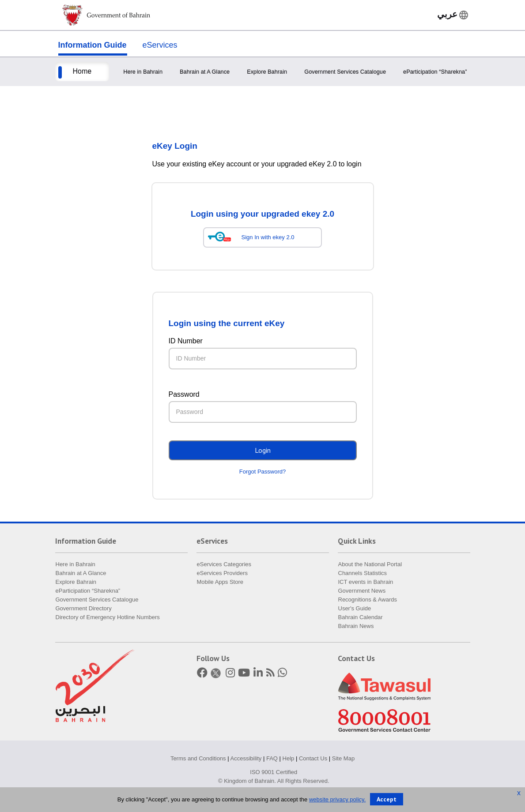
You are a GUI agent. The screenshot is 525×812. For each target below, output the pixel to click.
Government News (362, 591)
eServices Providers (223, 573)
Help (289, 758)
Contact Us (313, 758)
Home (82, 71)
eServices (160, 45)
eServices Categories (224, 564)
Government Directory (84, 608)
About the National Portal (370, 564)
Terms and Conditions (198, 758)
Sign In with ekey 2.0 (268, 237)
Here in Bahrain (143, 72)
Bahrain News (356, 626)
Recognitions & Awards (368, 600)
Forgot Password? (263, 472)
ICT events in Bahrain (366, 582)
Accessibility (246, 758)
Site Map (343, 758)
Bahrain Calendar (361, 617)
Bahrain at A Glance (205, 72)
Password (184, 394)
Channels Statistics (363, 573)
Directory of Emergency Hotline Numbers (108, 617)
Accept (387, 799)
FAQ (272, 758)
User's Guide (355, 608)
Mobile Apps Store (220, 582)
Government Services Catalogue (345, 72)
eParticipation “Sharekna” (435, 72)
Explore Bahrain (267, 72)
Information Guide (93, 45)
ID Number (186, 341)
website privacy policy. (337, 799)
